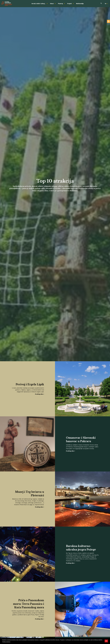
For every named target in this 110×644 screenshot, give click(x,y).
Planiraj (60, 4)
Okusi (52, 4)
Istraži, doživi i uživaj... (39, 4)
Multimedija (80, 4)
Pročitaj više (39, 394)
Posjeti (69, 4)
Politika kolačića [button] (6, 642)
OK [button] (106, 641)
